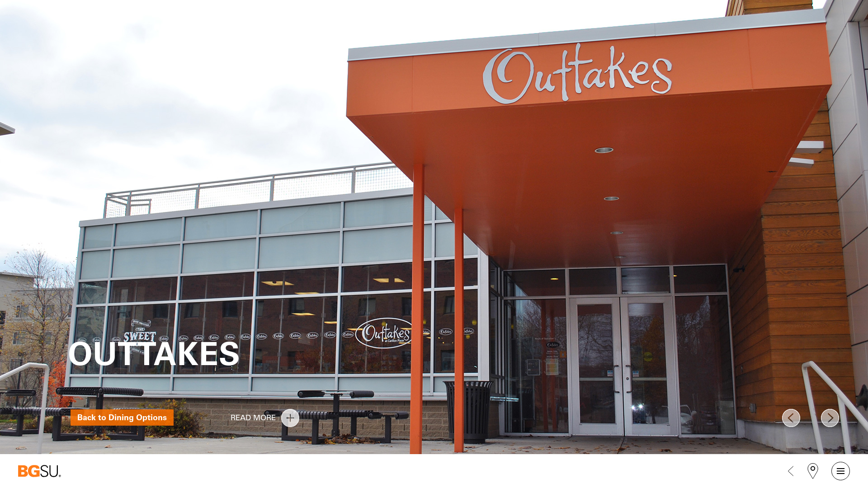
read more (290, 418)
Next (830, 418)
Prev (791, 418)
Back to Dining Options (122, 417)
